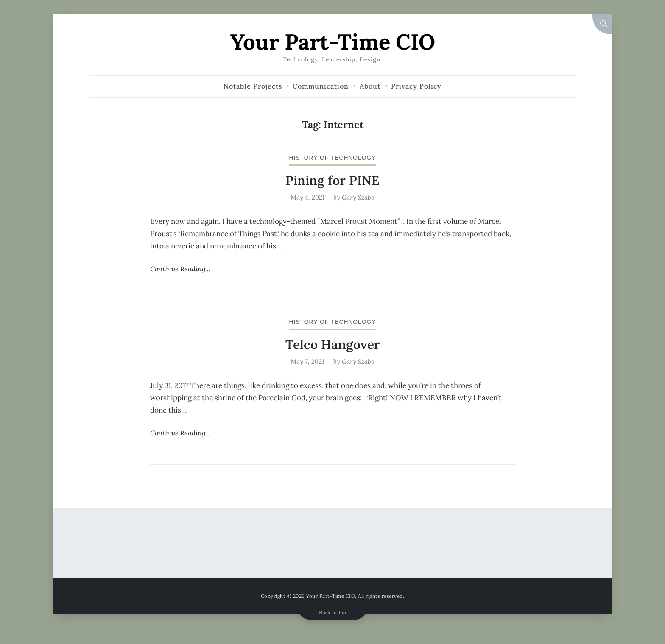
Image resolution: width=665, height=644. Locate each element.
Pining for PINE (332, 180)
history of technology (333, 158)
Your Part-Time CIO (333, 42)
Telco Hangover (333, 344)
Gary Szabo (358, 197)
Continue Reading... (180, 269)
